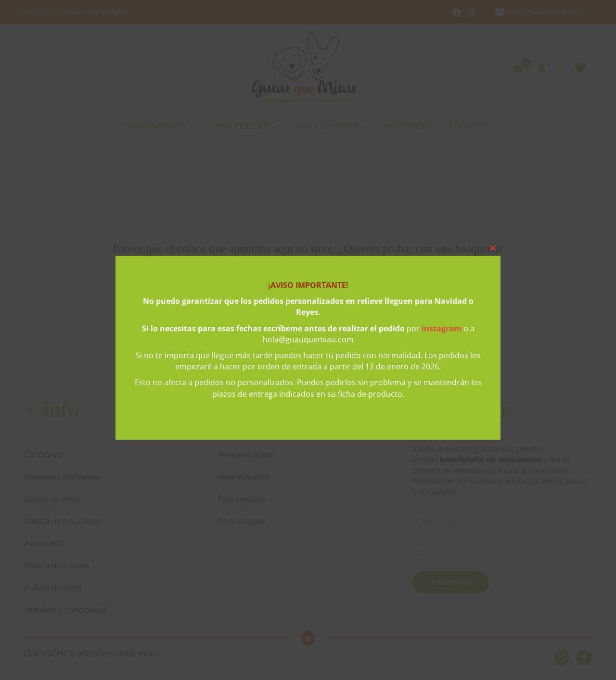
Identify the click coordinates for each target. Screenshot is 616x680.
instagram (442, 328)
